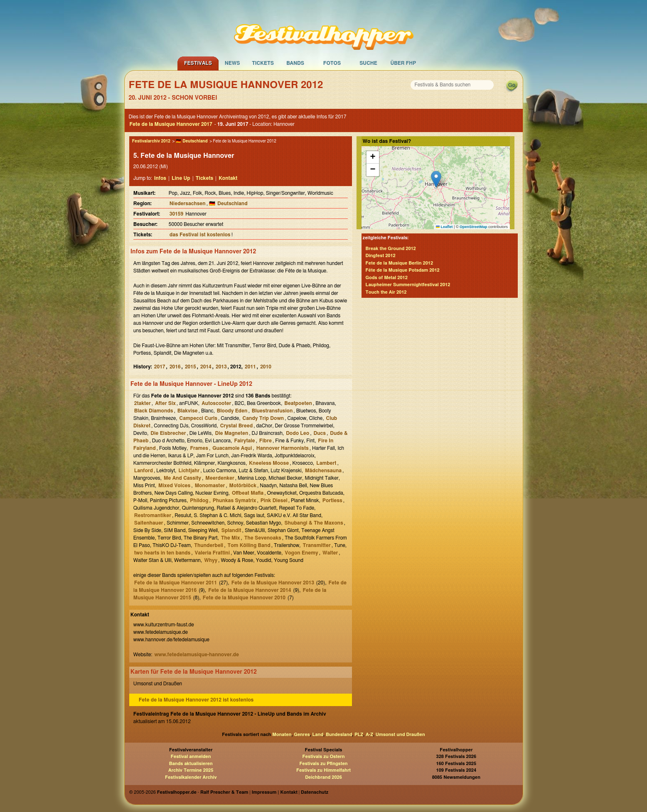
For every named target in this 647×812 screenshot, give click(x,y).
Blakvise (188, 411)
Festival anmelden (191, 757)
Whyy (211, 560)
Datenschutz (315, 792)
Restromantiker (153, 515)
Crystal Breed (237, 426)
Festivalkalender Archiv (191, 777)
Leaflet (444, 227)
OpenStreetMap (474, 227)
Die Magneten (232, 433)
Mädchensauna (323, 471)
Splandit (231, 530)
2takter (143, 403)
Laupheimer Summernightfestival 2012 (408, 285)
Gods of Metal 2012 (387, 278)
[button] (436, 179)
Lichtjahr (189, 471)
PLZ (359, 735)
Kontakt (228, 178)
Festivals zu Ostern (324, 757)
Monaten (282, 735)
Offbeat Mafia (248, 493)
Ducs (320, 433)
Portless (332, 500)
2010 (266, 367)
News (232, 63)
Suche (368, 63)
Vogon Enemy (301, 553)
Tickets (263, 63)
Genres (302, 735)
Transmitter (316, 545)
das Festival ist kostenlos (200, 235)
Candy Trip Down (263, 418)
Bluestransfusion (272, 411)
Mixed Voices (174, 486)
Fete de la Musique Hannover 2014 (250, 590)
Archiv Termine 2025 (191, 770)
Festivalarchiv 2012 (151, 141)
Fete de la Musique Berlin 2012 (399, 263)
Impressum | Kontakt (275, 792)
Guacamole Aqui (232, 448)
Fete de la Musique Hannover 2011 (176, 583)
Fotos (332, 63)
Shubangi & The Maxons (314, 523)
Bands (295, 63)
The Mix (231, 538)
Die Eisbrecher (168, 433)
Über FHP (403, 63)
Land (318, 735)
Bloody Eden (232, 411)
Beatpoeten (298, 403)
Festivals (198, 63)
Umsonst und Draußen (400, 735)
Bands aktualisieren (191, 764)
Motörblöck (242, 486)
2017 (160, 367)
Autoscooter (216, 403)
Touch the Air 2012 (386, 292)
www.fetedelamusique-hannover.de (196, 655)
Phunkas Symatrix (235, 500)
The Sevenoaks (263, 538)
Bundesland (339, 735)
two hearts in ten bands (162, 553)
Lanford (144, 471)
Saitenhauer (149, 523)
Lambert (326, 463)
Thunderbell (209, 545)
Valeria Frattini (212, 553)
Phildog (199, 500)
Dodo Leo (298, 433)
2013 (221, 367)
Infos (160, 178)
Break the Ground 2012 (391, 249)
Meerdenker (220, 478)
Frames (199, 448)
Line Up (181, 178)
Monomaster (210, 486)
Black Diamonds (154, 411)
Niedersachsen (188, 204)
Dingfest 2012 (381, 256)
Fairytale (244, 441)
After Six (165, 403)
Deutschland (195, 141)
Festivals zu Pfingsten (323, 764)
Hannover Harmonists (283, 448)
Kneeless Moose (269, 463)
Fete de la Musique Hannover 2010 (244, 598)
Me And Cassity (182, 478)
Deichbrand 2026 (323, 777)
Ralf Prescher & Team (224, 792)
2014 (206, 367)
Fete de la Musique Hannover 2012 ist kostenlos (196, 700)
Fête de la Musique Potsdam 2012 (403, 270)
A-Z (369, 735)
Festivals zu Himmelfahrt (323, 770)
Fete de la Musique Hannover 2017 (171, 124)
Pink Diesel (274, 500)
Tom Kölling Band (249, 545)
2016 (175, 367)
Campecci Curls (198, 418)
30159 (176, 214)
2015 (191, 367)
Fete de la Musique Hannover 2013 (273, 583)
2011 (250, 367)
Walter (330, 553)
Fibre (266, 441)
